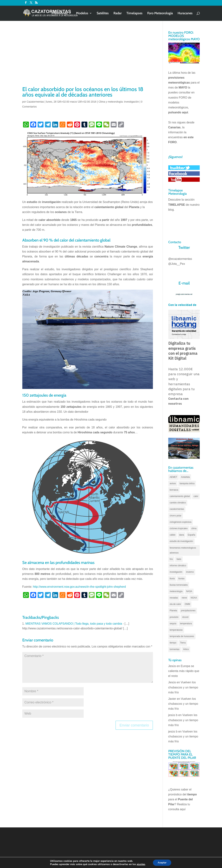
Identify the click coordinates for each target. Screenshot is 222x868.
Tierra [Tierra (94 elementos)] (183, 643)
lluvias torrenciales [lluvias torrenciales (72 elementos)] (179, 585)
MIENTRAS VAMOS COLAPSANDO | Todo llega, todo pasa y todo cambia (74, 624)
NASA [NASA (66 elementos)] (189, 591)
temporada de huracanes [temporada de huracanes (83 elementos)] (182, 636)
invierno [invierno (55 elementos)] (190, 572)
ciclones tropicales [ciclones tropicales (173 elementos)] (179, 528)
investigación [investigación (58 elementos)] (176, 572)
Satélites (103, 14)
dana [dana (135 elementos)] (182, 535)
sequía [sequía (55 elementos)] (173, 624)
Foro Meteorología (160, 14)
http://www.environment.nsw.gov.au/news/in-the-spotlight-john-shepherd (79, 587)
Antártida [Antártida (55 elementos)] (185, 477)
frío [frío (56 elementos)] (171, 559)
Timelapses (134, 14)
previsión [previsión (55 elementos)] (174, 617)
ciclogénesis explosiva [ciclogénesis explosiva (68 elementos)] (181, 522)
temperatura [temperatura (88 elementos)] (186, 624)
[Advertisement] (88, 58)
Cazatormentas (35, 102)
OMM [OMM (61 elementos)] (187, 604)
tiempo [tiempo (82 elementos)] (173, 643)
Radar (118, 14)
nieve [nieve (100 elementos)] (184, 598)
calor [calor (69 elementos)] (196, 496)
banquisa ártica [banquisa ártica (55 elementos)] (187, 483)
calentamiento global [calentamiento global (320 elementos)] (180, 496)
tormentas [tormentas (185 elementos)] (175, 649)
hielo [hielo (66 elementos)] (179, 559)
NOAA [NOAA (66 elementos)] (194, 598)
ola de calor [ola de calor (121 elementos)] (175, 604)
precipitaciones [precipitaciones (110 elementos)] (188, 611)
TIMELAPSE (177, 205)
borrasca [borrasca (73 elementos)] (174, 490)
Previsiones (60, 14)
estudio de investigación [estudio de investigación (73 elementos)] (181, 541)
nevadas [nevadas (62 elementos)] (174, 598)
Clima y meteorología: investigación (119, 102)
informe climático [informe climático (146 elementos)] (178, 566)
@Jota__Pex (177, 264)
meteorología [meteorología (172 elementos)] (176, 591)
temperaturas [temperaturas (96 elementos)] (176, 630)
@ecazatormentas (180, 259)
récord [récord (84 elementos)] (185, 617)
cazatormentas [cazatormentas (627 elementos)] (177, 509)
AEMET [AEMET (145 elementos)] (173, 477)
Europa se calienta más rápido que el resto (184, 671)
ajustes (140, 864)
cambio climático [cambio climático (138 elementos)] (178, 503)
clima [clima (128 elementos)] (194, 528)
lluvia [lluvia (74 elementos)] (172, 579)
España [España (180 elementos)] (192, 535)
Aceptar (162, 862)
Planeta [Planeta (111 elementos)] (173, 611)
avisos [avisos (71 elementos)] (173, 483)
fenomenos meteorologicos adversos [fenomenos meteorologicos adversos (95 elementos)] (183, 550)
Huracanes (185, 14)
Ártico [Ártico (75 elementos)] (186, 649)
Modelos (82, 14)
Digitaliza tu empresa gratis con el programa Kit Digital (183, 351)
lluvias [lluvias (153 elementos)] (181, 579)
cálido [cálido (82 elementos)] (173, 535)
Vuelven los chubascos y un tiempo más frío (183, 687)
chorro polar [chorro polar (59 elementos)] (176, 516)
